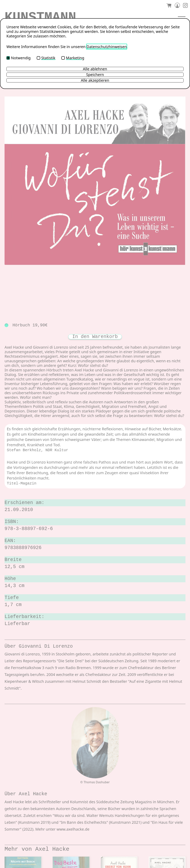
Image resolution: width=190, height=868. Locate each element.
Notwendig (19, 58)
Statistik (46, 58)
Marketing (73, 58)
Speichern (95, 75)
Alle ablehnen (95, 69)
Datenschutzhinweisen (107, 47)
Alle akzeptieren (95, 80)
